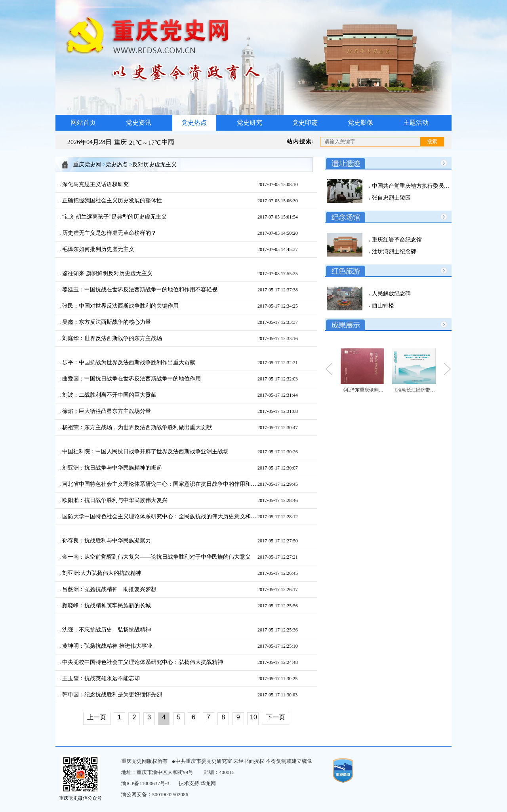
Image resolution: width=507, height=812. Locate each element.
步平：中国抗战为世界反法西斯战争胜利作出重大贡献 (128, 362)
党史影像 (360, 123)
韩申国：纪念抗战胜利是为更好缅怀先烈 (112, 695)
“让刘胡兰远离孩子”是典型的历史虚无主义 (114, 217)
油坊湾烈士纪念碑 (393, 252)
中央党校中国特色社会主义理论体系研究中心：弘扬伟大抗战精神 (142, 662)
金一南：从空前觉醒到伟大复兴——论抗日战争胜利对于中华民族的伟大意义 (156, 557)
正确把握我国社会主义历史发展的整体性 (112, 201)
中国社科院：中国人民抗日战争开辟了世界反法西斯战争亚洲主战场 (145, 452)
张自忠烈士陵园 (391, 198)
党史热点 (194, 123)
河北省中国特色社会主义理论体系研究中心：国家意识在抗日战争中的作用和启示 (159, 484)
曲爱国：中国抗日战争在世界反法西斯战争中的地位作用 (131, 379)
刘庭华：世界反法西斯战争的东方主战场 (112, 338)
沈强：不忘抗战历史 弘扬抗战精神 (106, 630)
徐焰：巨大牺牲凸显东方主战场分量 (106, 411)
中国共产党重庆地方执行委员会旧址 (416, 186)
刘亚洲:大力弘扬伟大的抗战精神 (101, 573)
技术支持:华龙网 (197, 783)
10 (253, 717)
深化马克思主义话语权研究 (95, 184)
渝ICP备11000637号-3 (145, 783)
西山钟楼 (382, 305)
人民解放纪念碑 (391, 294)
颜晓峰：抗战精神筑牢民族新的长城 (106, 606)
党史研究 (250, 123)
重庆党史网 (87, 164)
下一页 (276, 717)
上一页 (97, 717)
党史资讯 (139, 123)
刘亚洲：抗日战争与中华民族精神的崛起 (112, 468)
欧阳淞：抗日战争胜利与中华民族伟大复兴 (114, 500)
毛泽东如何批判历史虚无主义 (98, 249)
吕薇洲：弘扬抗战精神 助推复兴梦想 (109, 589)
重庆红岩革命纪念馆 (396, 240)
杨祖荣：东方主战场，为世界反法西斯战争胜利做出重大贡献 (137, 427)
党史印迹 (305, 123)
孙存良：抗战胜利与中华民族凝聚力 (106, 541)
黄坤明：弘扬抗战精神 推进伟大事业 (107, 646)
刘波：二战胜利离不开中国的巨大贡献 (109, 395)
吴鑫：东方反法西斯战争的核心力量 (106, 322)
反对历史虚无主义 (154, 164)
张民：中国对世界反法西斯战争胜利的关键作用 (120, 306)
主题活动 (416, 123)
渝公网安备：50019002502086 (155, 794)
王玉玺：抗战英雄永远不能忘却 (101, 678)
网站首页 (83, 123)
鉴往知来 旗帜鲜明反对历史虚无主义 (107, 273)
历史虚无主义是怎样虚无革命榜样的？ (109, 233)
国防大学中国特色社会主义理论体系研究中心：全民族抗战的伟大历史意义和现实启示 (159, 516)
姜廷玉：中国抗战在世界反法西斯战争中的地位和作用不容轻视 (139, 290)
